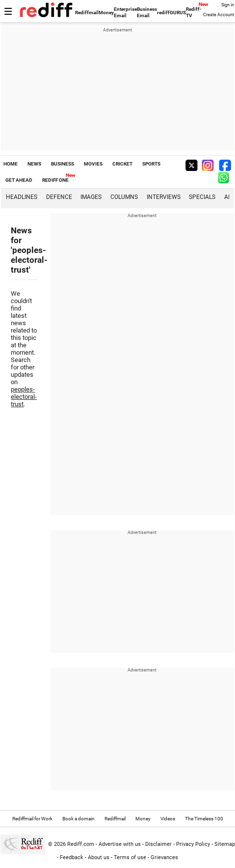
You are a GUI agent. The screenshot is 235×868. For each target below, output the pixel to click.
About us (99, 857)
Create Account (219, 15)
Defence (59, 197)
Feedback (72, 857)
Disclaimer (158, 844)
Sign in (228, 5)
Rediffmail (87, 13)
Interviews (164, 197)
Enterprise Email (125, 12)
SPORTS (151, 164)
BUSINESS (63, 164)
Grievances (164, 857)
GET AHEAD (19, 180)
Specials (202, 197)
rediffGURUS (171, 13)
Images (91, 197)
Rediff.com (81, 844)
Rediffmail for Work (32, 819)
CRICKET (122, 164)
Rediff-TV (194, 12)
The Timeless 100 (204, 819)
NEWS (34, 164)
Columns (124, 197)
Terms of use (130, 857)
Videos (168, 819)
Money (106, 13)
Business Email (147, 12)
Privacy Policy (193, 844)
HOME (11, 164)
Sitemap (225, 844)
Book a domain (78, 819)
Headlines (22, 197)
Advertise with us (120, 844)
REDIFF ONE (55, 180)
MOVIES (93, 164)
